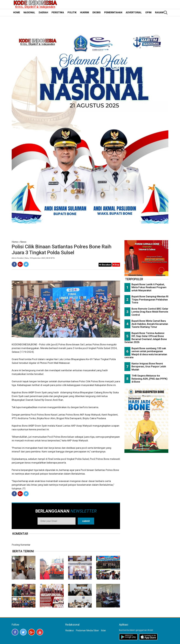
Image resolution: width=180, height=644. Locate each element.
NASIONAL (29, 12)
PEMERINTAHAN (113, 12)
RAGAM (159, 12)
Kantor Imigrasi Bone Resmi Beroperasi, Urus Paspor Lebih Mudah (149, 367)
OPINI (148, 12)
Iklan (103, 630)
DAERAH (43, 12)
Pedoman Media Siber (87, 630)
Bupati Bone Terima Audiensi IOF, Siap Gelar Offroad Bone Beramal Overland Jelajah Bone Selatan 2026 (146, 338)
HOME (17, 12)
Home (15, 242)
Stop (116, 265)
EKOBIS (97, 12)
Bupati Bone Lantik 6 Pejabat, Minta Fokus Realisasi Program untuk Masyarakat (149, 287)
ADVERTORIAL (134, 12)
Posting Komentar (21, 545)
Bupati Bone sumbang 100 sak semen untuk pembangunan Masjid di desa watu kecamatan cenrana (146, 353)
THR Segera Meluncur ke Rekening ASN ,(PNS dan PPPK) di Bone (149, 379)
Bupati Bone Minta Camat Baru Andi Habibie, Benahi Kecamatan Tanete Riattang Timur (150, 324)
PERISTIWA (58, 12)
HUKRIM (85, 12)
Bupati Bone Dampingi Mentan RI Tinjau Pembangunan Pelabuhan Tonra (150, 299)
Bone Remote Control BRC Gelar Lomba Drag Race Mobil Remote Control (150, 312)
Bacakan (105, 265)
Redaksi (70, 630)
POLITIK (72, 12)
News (23, 242)
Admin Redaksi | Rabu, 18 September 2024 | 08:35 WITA (33, 258)
